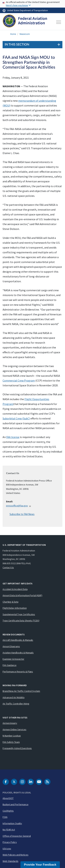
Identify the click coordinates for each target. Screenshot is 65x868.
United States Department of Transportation (27, 10)
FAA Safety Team (11, 742)
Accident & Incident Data (15, 589)
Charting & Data (10, 602)
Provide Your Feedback (40, 865)
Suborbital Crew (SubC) (16, 418)
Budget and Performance (16, 804)
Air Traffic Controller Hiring (16, 704)
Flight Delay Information (15, 608)
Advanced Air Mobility (14, 697)
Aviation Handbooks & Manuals (18, 653)
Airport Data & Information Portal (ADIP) (22, 595)
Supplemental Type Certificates (19, 614)
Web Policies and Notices (16, 855)
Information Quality (12, 823)
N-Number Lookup (12, 736)
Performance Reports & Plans (18, 672)
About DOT (8, 798)
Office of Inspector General (17, 836)
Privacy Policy (10, 842)
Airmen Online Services (14, 729)
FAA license (13, 437)
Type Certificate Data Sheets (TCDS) (21, 621)
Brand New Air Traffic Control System (21, 691)
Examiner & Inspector (13, 659)
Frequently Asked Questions (17, 748)
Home (13, 34)
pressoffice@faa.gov (19, 506)
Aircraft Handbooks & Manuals (18, 640)
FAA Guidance (10, 665)
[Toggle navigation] (59, 22)
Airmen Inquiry (10, 723)
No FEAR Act (9, 830)
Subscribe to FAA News (22, 514)
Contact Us (8, 567)
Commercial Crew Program (19, 380)
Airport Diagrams (11, 646)
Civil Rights (8, 811)
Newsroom (25, 34)
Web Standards (10, 861)
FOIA (5, 817)
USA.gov (7, 849)
